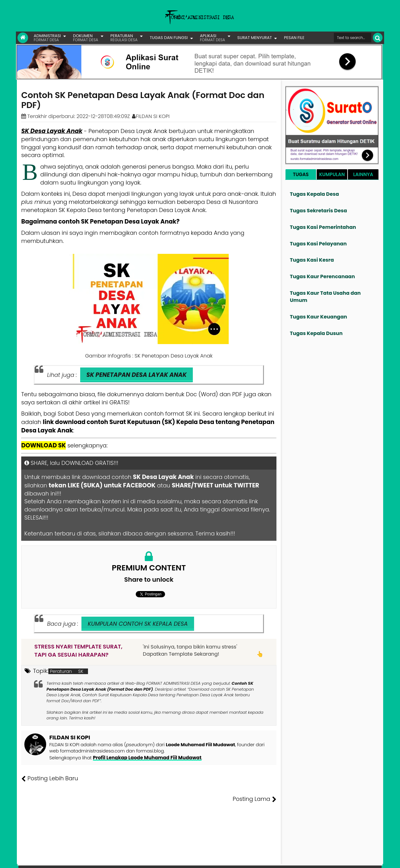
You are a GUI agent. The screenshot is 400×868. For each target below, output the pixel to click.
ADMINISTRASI (47, 38)
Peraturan (61, 671)
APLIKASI (213, 38)
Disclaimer (370, 859)
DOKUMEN (86, 38)
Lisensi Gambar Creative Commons (209, 859)
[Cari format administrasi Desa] (353, 38)
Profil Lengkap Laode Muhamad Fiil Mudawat (144, 757)
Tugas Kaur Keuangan (318, 317)
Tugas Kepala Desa (314, 194)
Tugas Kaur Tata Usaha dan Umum (325, 297)
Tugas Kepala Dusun (316, 333)
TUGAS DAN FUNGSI (169, 38)
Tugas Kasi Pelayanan (318, 244)
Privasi (348, 859)
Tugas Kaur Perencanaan (322, 276)
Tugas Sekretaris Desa (318, 211)
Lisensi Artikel (146, 859)
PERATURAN (124, 38)
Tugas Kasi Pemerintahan (323, 227)
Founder (286, 859)
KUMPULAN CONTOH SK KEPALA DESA (138, 624)
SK (80, 671)
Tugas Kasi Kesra (312, 260)
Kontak (330, 859)
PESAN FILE (294, 38)
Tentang (265, 859)
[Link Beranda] (23, 38)
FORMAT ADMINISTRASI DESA (48, 859)
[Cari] (378, 38)
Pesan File (309, 859)
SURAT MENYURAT (255, 38)
